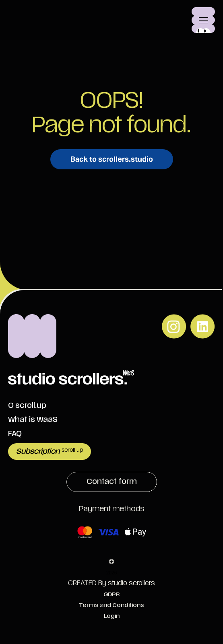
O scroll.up (27, 406)
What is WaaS (33, 420)
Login (112, 616)
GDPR (111, 594)
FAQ (15, 434)
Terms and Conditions (111, 605)
